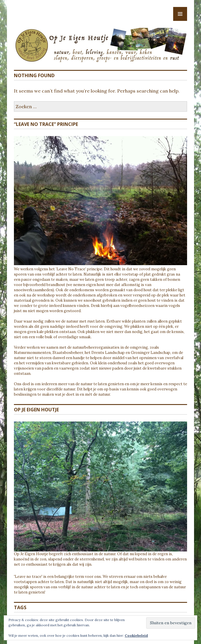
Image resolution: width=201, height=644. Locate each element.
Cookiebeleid (136, 635)
